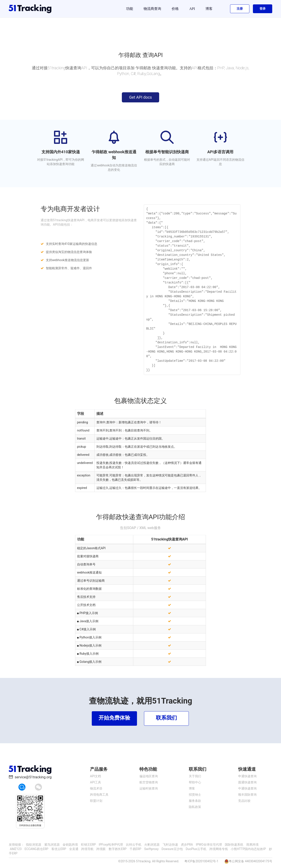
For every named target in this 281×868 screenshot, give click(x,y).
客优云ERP (59, 849)
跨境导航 (87, 849)
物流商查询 (152, 9)
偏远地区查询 (149, 776)
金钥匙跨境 (70, 845)
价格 (175, 9)
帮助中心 (195, 782)
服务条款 (195, 801)
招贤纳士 (195, 795)
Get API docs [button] (140, 97)
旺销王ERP (88, 845)
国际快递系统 (234, 845)
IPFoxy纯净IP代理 (111, 845)
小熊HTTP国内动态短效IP (248, 849)
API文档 (95, 776)
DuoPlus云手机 (196, 849)
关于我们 (195, 776)
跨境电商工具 (99, 795)
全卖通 (74, 849)
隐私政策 (195, 807)
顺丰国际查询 (247, 795)
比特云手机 (134, 845)
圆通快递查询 (247, 782)
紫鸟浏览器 (52, 845)
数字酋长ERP (118, 849)
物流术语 (96, 788)
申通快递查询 (247, 776)
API (192, 9)
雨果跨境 (252, 845)
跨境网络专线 (219, 849)
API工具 (95, 782)
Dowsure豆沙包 (172, 849)
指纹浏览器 (34, 845)
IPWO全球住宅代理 (209, 845)
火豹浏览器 (152, 845)
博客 (209, 9)
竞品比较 (244, 801)
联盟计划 (96, 801)
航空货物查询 (149, 782)
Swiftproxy (151, 849)
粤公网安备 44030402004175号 (250, 861)
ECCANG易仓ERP (36, 849)
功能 (130, 9)
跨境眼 (101, 849)
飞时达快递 (170, 845)
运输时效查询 (149, 788)
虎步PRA (187, 845)
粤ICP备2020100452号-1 (201, 861)
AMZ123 (16, 849)
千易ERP (135, 849)
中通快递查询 (247, 788)
